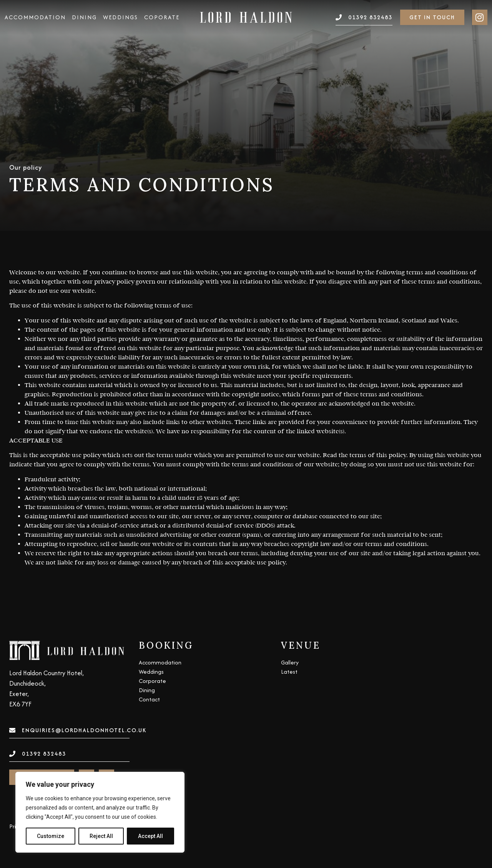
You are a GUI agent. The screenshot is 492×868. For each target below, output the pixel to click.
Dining (84, 17)
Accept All (150, 836)
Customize (51, 836)
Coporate (162, 17)
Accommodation (35, 17)
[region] (100, 812)
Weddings (121, 17)
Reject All (101, 836)
